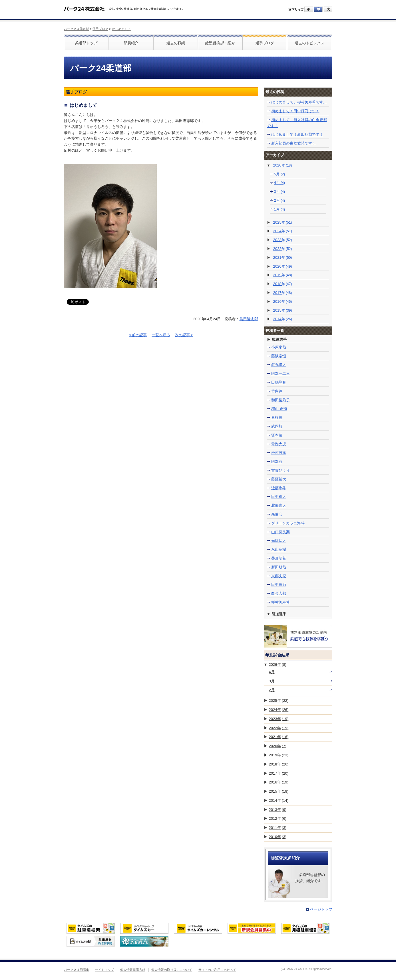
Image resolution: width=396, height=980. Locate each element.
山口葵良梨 (281, 532)
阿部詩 (277, 461)
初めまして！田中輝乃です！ (295, 111)
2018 (283, 284)
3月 (280, 192)
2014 (283, 319)
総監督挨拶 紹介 (286, 858)
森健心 (277, 514)
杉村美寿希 (281, 602)
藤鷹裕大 (279, 479)
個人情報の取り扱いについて (172, 970)
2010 (278, 837)
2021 (283, 257)
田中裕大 (279, 497)
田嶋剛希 (279, 382)
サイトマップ (104, 970)
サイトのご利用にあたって (217, 970)
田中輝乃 (279, 585)
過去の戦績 (176, 43)
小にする (309, 9)
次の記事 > (184, 335)
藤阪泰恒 (279, 356)
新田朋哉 (279, 567)
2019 (283, 275)
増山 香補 (279, 409)
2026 (282, 165)
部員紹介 (131, 43)
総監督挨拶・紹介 (220, 43)
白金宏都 (279, 593)
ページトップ (321, 909)
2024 (283, 231)
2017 (283, 293)
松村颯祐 (279, 453)
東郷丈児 (279, 576)
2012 (278, 818)
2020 (283, 266)
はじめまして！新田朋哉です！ (297, 134)
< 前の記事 (138, 335)
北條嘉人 (279, 505)
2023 (283, 240)
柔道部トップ (86, 43)
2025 (283, 222)
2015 (283, 310)
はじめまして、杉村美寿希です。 (299, 102)
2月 (280, 200)
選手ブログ (100, 29)
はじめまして (121, 29)
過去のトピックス (309, 43)
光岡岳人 (279, 541)
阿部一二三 (281, 373)
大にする (328, 9)
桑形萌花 (279, 558)
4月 (280, 183)
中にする (318, 9)
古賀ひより (281, 470)
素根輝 (277, 417)
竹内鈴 (277, 391)
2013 (278, 810)
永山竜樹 (279, 549)
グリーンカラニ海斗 (288, 523)
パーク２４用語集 (77, 970)
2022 (283, 249)
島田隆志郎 (249, 319)
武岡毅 (277, 426)
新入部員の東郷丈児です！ (294, 143)
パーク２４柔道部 (77, 29)
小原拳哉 (279, 347)
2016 (283, 301)
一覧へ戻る (161, 335)
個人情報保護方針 (133, 970)
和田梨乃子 (281, 400)
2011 (278, 828)
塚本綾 (277, 435)
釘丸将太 (279, 365)
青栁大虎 (279, 444)
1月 (280, 209)
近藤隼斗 (279, 488)
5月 (280, 174)
